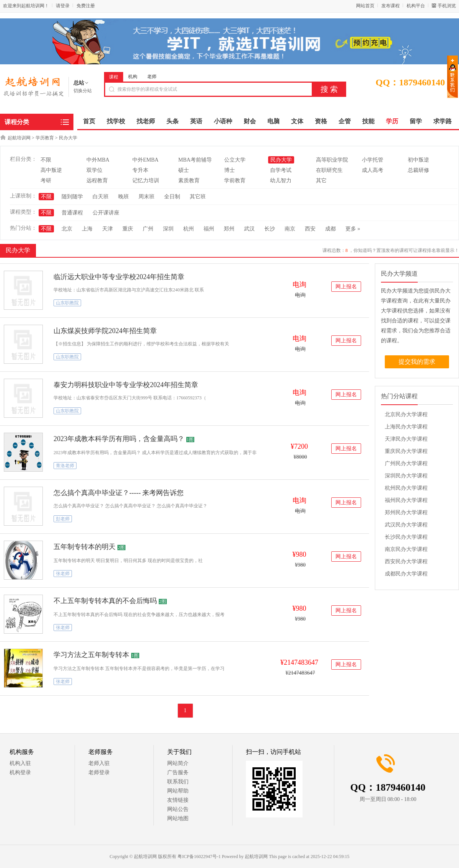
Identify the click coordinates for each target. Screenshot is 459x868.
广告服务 (178, 772)
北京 (67, 229)
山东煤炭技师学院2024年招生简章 (105, 331)
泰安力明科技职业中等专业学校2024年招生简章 (126, 385)
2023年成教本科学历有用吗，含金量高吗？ (119, 439)
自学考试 (281, 170)
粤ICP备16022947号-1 (199, 857)
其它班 (198, 197)
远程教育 (97, 181)
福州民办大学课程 (406, 500)
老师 (152, 77)
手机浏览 (447, 6)
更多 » (353, 229)
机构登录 (20, 772)
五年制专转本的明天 (85, 547)
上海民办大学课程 (406, 427)
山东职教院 (67, 303)
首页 (89, 121)
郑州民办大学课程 (406, 512)
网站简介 (178, 763)
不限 (46, 160)
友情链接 (178, 800)
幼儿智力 (281, 181)
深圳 (168, 229)
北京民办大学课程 (406, 414)
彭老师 (63, 519)
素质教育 (189, 181)
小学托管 (373, 160)
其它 (321, 181)
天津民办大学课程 (406, 439)
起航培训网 (19, 138)
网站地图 (178, 818)
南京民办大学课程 (406, 549)
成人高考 (373, 170)
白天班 (101, 197)
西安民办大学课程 (406, 562)
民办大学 (68, 138)
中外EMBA (145, 160)
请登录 (63, 6)
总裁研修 (418, 170)
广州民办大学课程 (406, 463)
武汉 (249, 229)
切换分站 (83, 91)
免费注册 (86, 6)
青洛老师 (65, 466)
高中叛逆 (51, 170)
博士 (229, 170)
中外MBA (98, 160)
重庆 (128, 229)
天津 (107, 229)
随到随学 (72, 197)
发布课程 (391, 6)
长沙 (270, 229)
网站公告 (178, 809)
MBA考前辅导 (195, 160)
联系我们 (178, 782)
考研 (46, 181)
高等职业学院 (332, 160)
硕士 (184, 170)
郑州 (229, 229)
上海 (87, 229)
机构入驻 (20, 763)
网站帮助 (178, 791)
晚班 (124, 197)
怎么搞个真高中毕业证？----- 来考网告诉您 (119, 493)
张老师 (63, 574)
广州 (148, 229)
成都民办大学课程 (406, 574)
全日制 (172, 197)
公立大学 (235, 160)
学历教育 (45, 138)
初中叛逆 (418, 160)
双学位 (94, 170)
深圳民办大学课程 (406, 476)
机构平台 (416, 6)
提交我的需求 (417, 362)
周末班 (146, 197)
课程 (114, 77)
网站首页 (365, 6)
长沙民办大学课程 (406, 537)
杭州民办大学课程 (406, 488)
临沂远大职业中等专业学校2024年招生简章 (119, 277)
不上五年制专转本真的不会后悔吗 (105, 601)
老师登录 (99, 772)
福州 (209, 229)
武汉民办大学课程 (406, 525)
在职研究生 (329, 170)
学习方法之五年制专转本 (91, 655)
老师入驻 (99, 763)
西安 (310, 229)
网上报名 (346, 287)
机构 (133, 77)
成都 (330, 229)
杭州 (189, 229)
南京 (290, 229)
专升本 (140, 170)
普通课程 (72, 213)
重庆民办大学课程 (406, 451)
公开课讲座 (106, 213)
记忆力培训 (146, 181)
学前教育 (235, 181)
